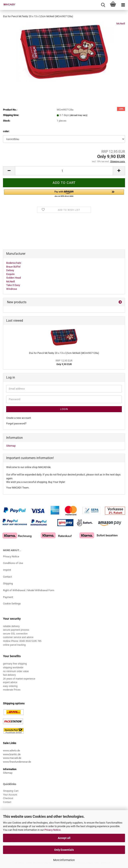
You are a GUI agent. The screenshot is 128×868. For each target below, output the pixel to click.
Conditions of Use (13, 563)
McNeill (121, 24)
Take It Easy (13, 285)
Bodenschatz (14, 263)
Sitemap (11, 446)
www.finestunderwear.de (17, 762)
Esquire (10, 274)
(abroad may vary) (78, 115)
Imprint (7, 570)
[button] (9, 171)
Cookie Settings (12, 604)
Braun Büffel (13, 267)
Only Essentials (64, 850)
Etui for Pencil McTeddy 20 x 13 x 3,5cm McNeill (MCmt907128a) (64, 353)
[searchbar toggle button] (103, 5)
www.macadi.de (12, 758)
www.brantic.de (12, 754)
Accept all (64, 838)
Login (64, 409)
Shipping (8, 584)
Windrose (12, 289)
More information (64, 860)
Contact (7, 577)
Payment (8, 597)
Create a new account (18, 418)
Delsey (10, 270)
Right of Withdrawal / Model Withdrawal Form (29, 590)
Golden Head (13, 278)
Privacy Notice (52, 830)
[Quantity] (64, 171)
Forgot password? (16, 423)
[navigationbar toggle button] (123, 5)
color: (6, 131)
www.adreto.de (11, 751)
